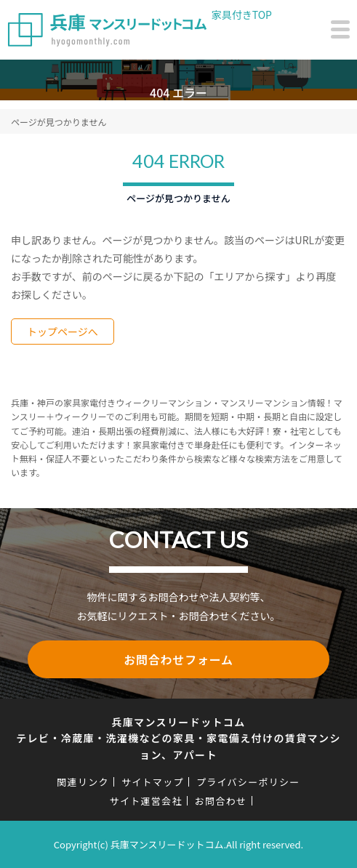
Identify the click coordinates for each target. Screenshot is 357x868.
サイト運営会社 (146, 801)
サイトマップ (153, 782)
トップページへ (63, 331)
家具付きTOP (242, 15)
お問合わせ (221, 801)
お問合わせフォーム (178, 659)
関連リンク (83, 782)
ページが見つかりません (59, 122)
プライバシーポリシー (248, 782)
